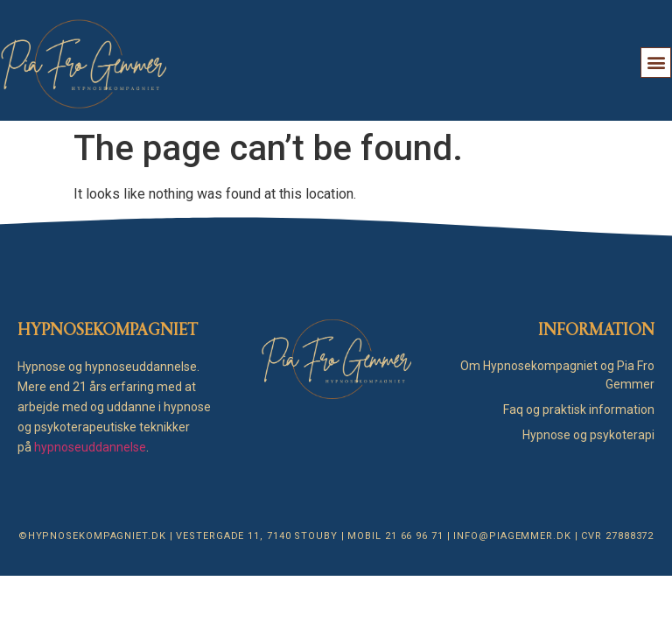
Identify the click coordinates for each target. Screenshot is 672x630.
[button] (656, 63)
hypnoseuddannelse (90, 447)
